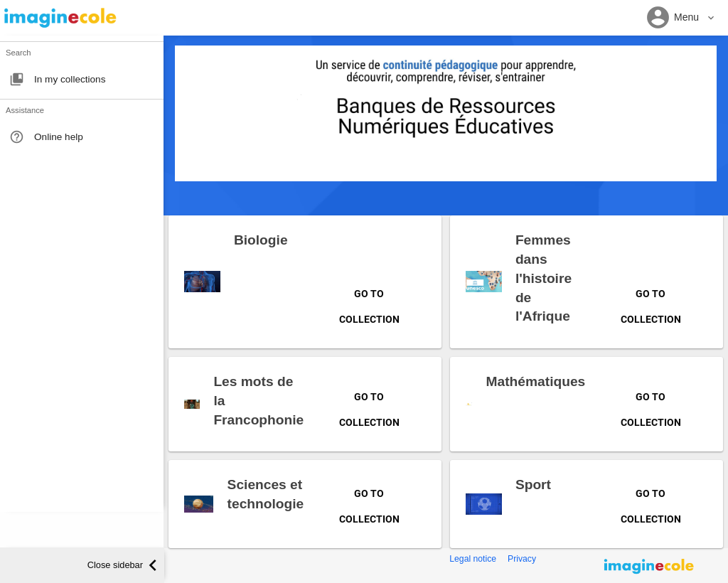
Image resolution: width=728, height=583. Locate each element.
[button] (681, 18)
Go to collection (369, 299)
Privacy (522, 559)
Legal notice (473, 559)
